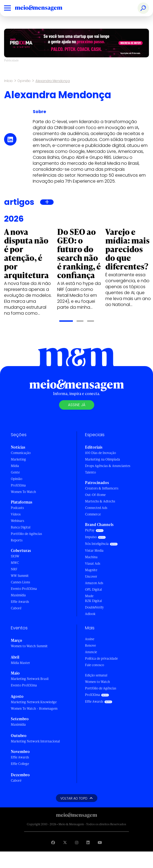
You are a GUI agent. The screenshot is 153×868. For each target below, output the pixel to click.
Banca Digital (21, 527)
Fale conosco (95, 665)
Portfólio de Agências (26, 534)
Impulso (91, 537)
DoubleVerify (94, 607)
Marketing (18, 459)
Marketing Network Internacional (35, 741)
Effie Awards (20, 602)
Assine (90, 639)
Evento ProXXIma (24, 589)
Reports (17, 540)
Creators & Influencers (102, 488)
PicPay (90, 530)
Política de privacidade (101, 658)
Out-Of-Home (95, 495)
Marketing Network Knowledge (34, 702)
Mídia (15, 466)
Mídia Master (20, 663)
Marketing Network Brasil (30, 679)
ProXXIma (18, 485)
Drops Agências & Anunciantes (108, 466)
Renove (90, 645)
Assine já (77, 405)
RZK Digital (93, 601)
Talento (90, 472)
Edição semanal (96, 675)
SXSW (15, 556)
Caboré (16, 608)
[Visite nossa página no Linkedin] (88, 842)
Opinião (24, 81)
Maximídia (18, 595)
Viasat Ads (93, 563)
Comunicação (21, 453)
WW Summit (20, 576)
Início (8, 81)
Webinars (17, 521)
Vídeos (16, 514)
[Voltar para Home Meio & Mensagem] (45, 8)
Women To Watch (23, 492)
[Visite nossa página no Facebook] (53, 842)
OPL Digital (93, 589)
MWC (15, 563)
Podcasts (17, 508)
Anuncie (91, 652)
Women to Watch (97, 682)
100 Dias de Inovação (100, 453)
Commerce (93, 514)
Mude (89, 596)
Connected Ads (96, 508)
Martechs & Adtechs (100, 501)
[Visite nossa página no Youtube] (100, 842)
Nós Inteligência (97, 544)
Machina (91, 557)
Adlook (90, 614)
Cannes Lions (20, 582)
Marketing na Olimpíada (102, 459)
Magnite (91, 570)
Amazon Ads (94, 583)
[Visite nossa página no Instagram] (77, 842)
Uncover (91, 576)
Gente (15, 472)
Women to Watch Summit (29, 646)
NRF (14, 569)
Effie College (20, 764)
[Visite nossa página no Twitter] (65, 842)
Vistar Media (94, 550)
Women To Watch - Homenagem (34, 708)
